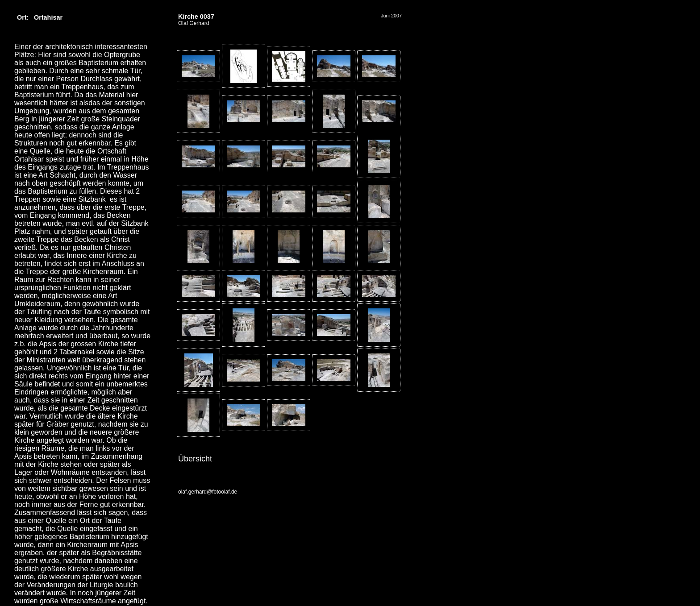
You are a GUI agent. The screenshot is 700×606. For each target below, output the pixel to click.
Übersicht (195, 459)
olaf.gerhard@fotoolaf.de (208, 492)
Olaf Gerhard (194, 23)
